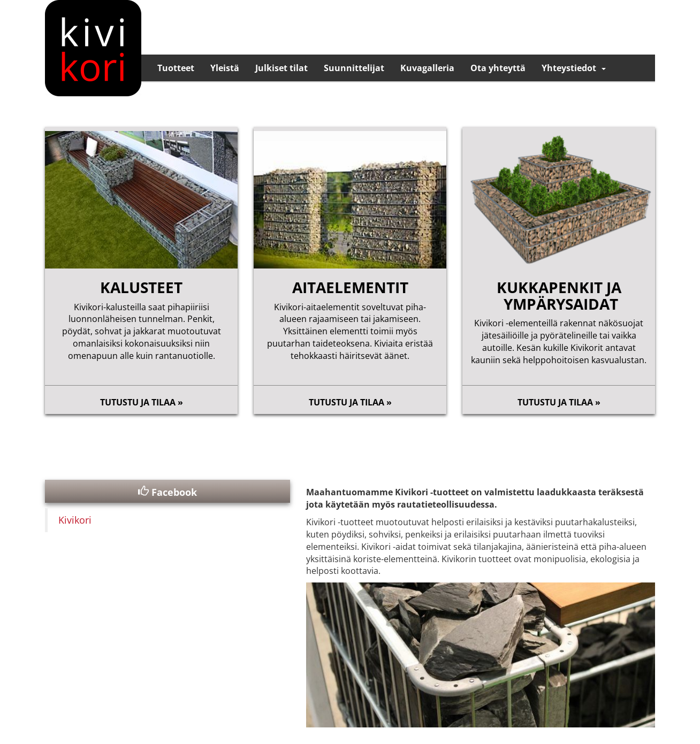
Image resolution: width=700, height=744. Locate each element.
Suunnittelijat (354, 68)
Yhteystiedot (569, 68)
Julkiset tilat (281, 68)
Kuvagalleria (427, 68)
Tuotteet (176, 68)
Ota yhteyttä (498, 68)
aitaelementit (350, 287)
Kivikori (75, 520)
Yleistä (225, 68)
